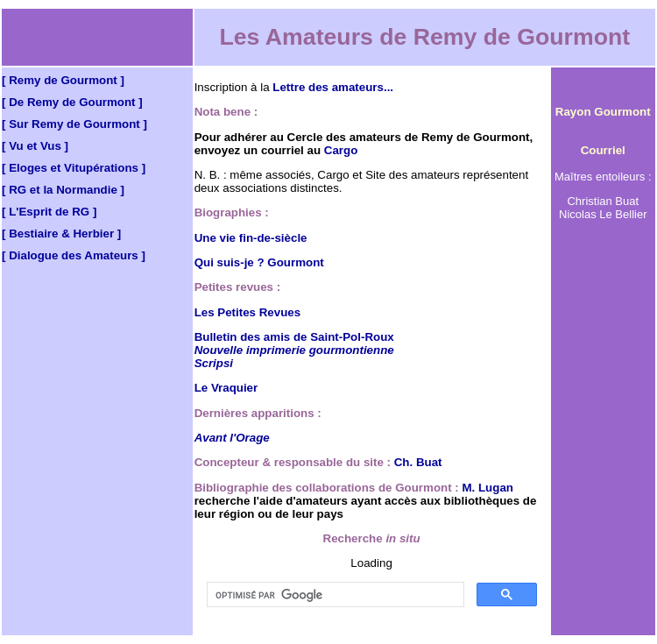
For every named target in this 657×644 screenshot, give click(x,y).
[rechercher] (334, 595)
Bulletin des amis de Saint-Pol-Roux (294, 337)
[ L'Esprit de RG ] (49, 212)
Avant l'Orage (232, 438)
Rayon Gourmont (603, 112)
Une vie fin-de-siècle (251, 238)
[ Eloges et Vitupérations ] (74, 168)
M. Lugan (487, 488)
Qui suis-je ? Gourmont (259, 262)
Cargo (341, 150)
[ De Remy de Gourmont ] (72, 102)
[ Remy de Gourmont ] (63, 80)
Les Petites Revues (248, 312)
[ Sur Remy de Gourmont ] (74, 124)
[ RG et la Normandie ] (63, 190)
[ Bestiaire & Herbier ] (61, 234)
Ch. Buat (418, 462)
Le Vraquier (226, 388)
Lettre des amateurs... (333, 87)
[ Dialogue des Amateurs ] (74, 255)
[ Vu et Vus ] (35, 146)
